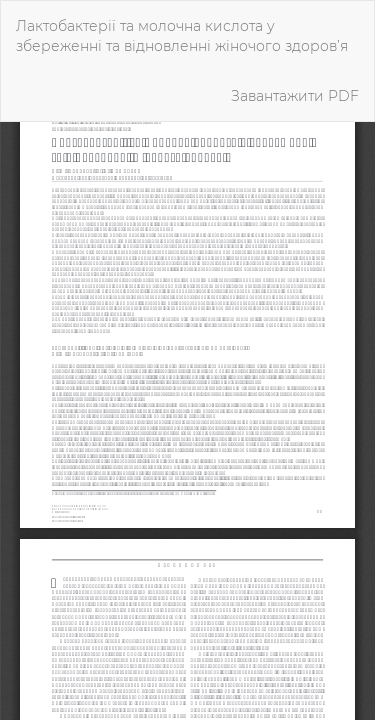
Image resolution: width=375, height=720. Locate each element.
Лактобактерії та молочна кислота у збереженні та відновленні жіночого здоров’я (182, 36)
